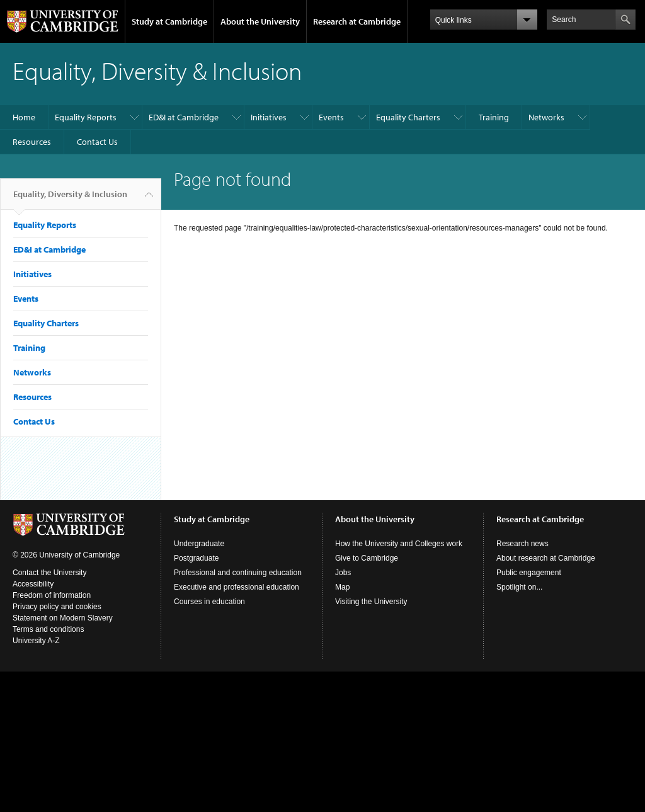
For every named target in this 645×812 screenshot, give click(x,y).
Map (342, 587)
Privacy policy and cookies (57, 607)
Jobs (343, 573)
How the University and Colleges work (399, 544)
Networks (546, 117)
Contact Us (97, 142)
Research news (522, 544)
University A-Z (36, 641)
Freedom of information (52, 595)
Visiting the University (371, 602)
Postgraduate (196, 558)
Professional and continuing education (238, 573)
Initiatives (269, 117)
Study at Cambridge (169, 21)
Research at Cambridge (357, 21)
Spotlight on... (519, 587)
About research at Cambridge (546, 558)
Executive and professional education (237, 587)
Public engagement (529, 573)
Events (331, 117)
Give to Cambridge (367, 558)
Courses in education (209, 602)
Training (494, 117)
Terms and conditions (48, 629)
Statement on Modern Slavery (63, 618)
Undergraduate (199, 544)
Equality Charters (408, 117)
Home (24, 117)
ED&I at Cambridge (184, 117)
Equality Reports (86, 117)
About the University (260, 21)
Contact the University (49, 573)
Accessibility (33, 584)
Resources (32, 142)
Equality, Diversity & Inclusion (70, 199)
